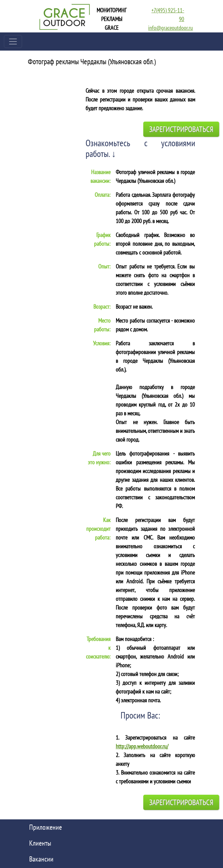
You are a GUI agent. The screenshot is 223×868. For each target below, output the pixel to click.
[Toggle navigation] (13, 42)
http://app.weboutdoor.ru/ (142, 746)
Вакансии (41, 859)
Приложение (46, 827)
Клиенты (40, 843)
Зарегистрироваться (181, 129)
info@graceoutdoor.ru (170, 28)
